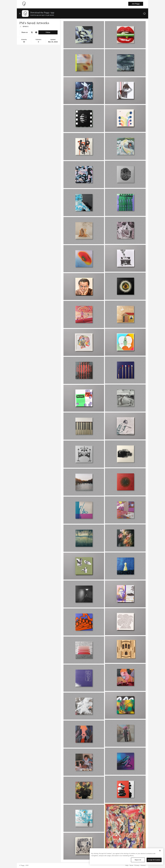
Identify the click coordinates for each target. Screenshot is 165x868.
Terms (131, 865)
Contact (143, 865)
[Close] (160, 851)
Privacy (137, 865)
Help (127, 865)
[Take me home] (24, 4)
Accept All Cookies (154, 860)
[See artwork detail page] (84, 35)
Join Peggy (136, 4)
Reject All (138, 860)
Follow (48, 32)
